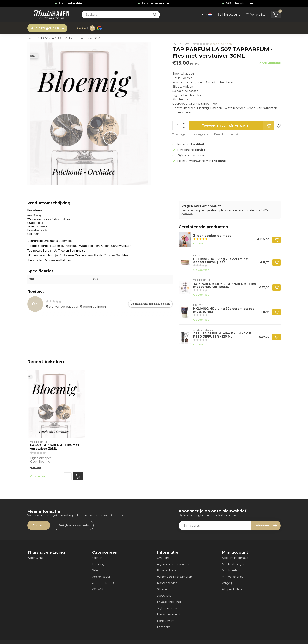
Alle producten (232, 589)
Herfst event (166, 621)
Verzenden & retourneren (174, 577)
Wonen (97, 558)
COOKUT (98, 589)
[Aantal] (68, 476)
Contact (39, 525)
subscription (165, 596)
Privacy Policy (166, 570)
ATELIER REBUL (104, 583)
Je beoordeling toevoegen (150, 304)
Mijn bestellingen (233, 564)
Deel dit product (226, 134)
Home (31, 38)
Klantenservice (167, 583)
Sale (95, 570)
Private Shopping (169, 602)
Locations (164, 627)
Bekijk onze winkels (74, 525)
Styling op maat (168, 608)
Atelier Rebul (101, 577)
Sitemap (163, 589)
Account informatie (235, 558)
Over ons (163, 558)
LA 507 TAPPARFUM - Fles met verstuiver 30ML (71, 38)
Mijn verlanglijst (232, 577)
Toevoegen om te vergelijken (191, 134)
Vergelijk (228, 583)
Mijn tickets (230, 570)
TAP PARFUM (181, 44)
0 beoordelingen (221, 44)
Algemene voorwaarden (174, 564)
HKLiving (98, 564)
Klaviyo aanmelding (170, 614)
